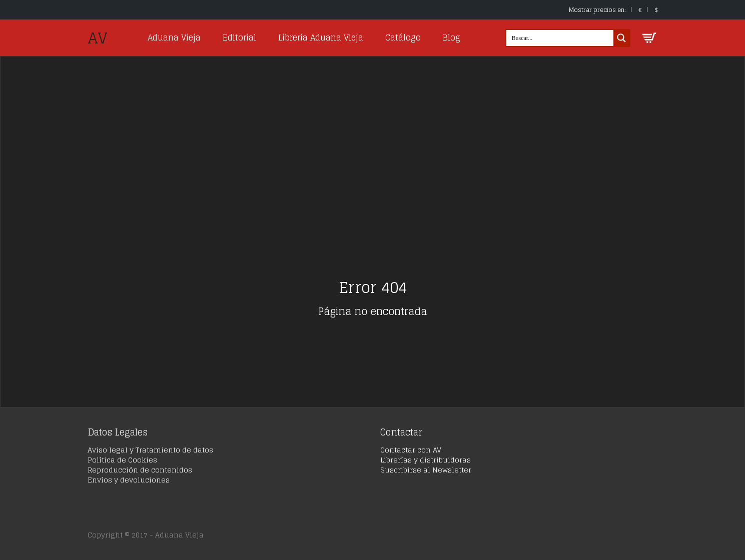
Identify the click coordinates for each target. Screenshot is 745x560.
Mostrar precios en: (597, 10)
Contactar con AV (411, 450)
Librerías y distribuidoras (426, 460)
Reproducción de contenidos (140, 470)
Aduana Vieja (174, 37)
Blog (452, 37)
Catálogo (403, 37)
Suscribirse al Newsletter (426, 470)
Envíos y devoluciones (129, 480)
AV (98, 38)
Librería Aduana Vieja (321, 37)
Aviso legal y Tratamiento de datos (150, 450)
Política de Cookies (122, 460)
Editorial (239, 37)
